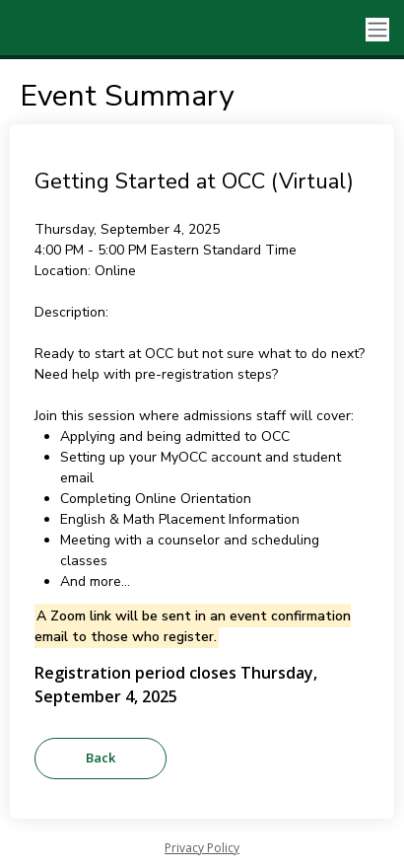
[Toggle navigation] (377, 30)
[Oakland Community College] (89, 30)
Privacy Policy (202, 848)
